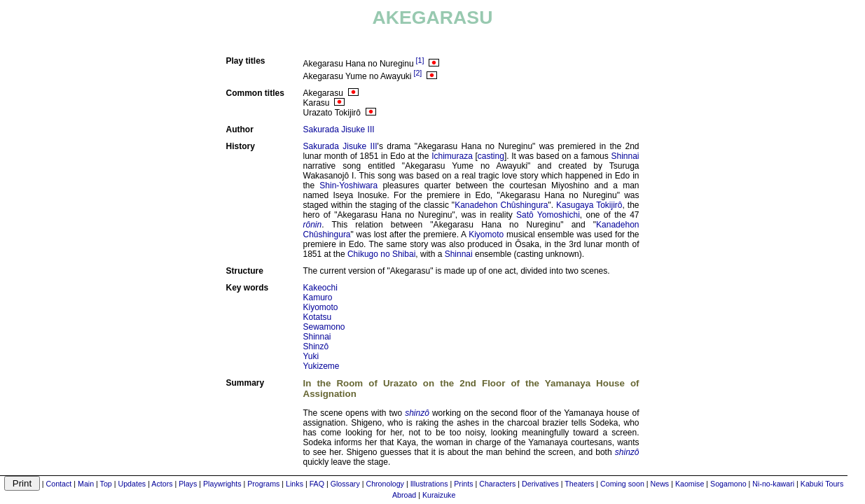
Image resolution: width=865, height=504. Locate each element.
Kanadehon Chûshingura (501, 205)
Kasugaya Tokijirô (589, 205)
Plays (188, 484)
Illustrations (429, 484)
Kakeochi (320, 288)
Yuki (311, 356)
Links (295, 484)
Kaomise (690, 484)
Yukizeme (321, 366)
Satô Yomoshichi (548, 215)
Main (86, 484)
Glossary (345, 484)
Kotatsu (318, 317)
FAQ (317, 484)
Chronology (385, 484)
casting (491, 156)
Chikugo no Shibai (381, 254)
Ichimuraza (452, 156)
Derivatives (540, 484)
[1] (420, 60)
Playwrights (222, 484)
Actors (162, 484)
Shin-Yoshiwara (348, 185)
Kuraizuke (439, 495)
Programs (263, 484)
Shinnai (625, 156)
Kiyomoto (486, 234)
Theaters (579, 484)
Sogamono (728, 484)
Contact (59, 484)
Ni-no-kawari (773, 484)
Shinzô (316, 346)
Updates (132, 484)
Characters (497, 484)
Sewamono (324, 327)
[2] (417, 73)
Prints (463, 484)
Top (106, 484)
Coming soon (622, 484)
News (660, 484)
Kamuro (318, 297)
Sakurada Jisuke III (339, 129)
